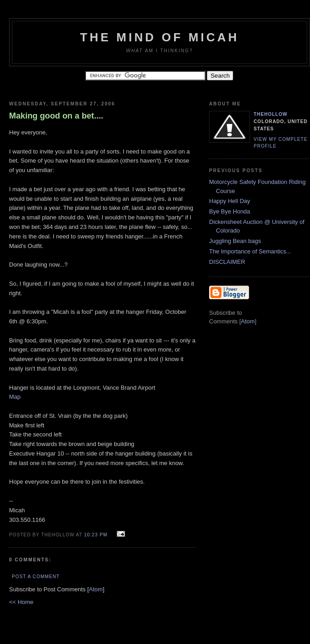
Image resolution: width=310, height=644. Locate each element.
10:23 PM (97, 535)
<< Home (21, 602)
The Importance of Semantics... (250, 251)
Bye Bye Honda (230, 211)
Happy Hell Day (230, 201)
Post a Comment (36, 577)
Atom (96, 589)
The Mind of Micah (160, 37)
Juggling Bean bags (235, 241)
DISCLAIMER (227, 262)
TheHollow (270, 114)
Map (15, 397)
